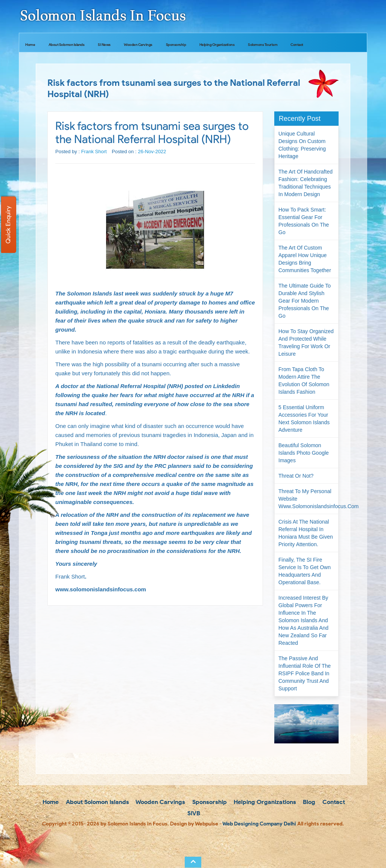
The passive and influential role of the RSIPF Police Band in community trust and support (305, 673)
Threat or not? (296, 476)
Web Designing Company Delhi (259, 824)
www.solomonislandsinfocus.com (101, 589)
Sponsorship (176, 45)
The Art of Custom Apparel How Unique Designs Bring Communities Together (305, 259)
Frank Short (94, 152)
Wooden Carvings (138, 45)
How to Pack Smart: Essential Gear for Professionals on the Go (304, 221)
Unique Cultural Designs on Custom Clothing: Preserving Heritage (302, 145)
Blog (308, 802)
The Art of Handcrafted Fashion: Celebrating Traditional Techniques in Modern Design (305, 183)
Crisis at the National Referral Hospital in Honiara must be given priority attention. (306, 533)
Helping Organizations (217, 45)
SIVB (193, 813)
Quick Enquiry (8, 225)
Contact (297, 45)
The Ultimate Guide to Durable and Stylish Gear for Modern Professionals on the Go (305, 301)
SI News (104, 45)
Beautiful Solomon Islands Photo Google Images (304, 453)
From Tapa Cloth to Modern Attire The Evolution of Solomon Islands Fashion (304, 381)
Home (30, 45)
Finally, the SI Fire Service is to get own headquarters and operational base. (305, 571)
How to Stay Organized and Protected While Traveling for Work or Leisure (306, 343)
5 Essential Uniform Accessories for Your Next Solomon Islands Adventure (304, 419)
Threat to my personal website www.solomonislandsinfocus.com (308, 499)
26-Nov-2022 (152, 152)
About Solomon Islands (67, 45)
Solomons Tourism (263, 45)
